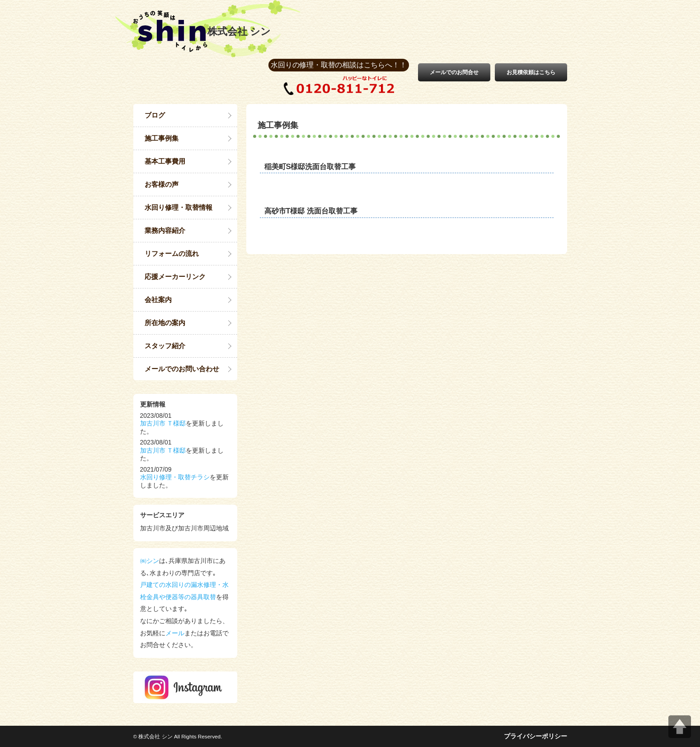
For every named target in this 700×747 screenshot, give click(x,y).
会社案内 (158, 300)
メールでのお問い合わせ (182, 369)
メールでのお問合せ (454, 72)
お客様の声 (162, 184)
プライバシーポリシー (536, 736)
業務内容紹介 (165, 230)
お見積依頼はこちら (531, 72)
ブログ (155, 115)
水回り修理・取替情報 (179, 207)
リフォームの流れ (172, 253)
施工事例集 (162, 138)
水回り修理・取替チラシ (175, 477)
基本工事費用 (165, 161)
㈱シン (150, 561)
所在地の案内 (165, 323)
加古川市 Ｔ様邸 (163, 423)
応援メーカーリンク (175, 277)
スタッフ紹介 (165, 346)
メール (175, 633)
